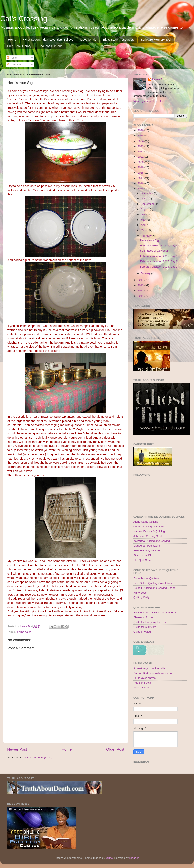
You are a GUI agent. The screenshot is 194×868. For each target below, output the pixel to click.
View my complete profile (148, 101)
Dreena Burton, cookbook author (153, 673)
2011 (141, 296)
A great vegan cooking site (149, 668)
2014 (141, 280)
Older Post (115, 749)
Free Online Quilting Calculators (153, 583)
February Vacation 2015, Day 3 (159, 256)
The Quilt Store (142, 560)
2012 (141, 291)
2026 (141, 130)
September (148, 204)
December (147, 193)
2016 (141, 183)
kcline (109, 858)
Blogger (134, 858)
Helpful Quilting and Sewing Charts (154, 588)
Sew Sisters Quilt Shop (147, 550)
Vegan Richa (141, 688)
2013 (141, 285)
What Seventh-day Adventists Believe (48, 40)
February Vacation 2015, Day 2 (159, 261)
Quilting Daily (141, 597)
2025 (141, 136)
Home (12, 40)
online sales (24, 632)
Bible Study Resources (119, 40)
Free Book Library (19, 46)
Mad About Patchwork (147, 546)
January (146, 273)
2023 (141, 146)
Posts (12, 58)
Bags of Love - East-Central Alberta (155, 612)
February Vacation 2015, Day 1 (159, 267)
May (144, 220)
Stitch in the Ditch (144, 555)
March (145, 230)
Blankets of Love (143, 617)
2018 (141, 173)
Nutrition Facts (142, 683)
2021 (141, 157)
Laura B (157, 79)
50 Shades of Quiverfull (154, 251)
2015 (141, 189)
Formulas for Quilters (146, 578)
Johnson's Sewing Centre (149, 536)
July (144, 214)
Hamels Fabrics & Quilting (149, 531)
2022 (141, 151)
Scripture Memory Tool (156, 40)
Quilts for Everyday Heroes (150, 622)
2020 (141, 162)
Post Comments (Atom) (38, 758)
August (145, 209)
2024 (141, 141)
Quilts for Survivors (145, 627)
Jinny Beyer (140, 593)
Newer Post (17, 749)
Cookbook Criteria (50, 46)
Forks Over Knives (144, 678)
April (144, 225)
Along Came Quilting (146, 522)
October (146, 199)
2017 (141, 178)
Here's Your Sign (150, 240)
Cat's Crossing (24, 19)
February (147, 236)
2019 (141, 167)
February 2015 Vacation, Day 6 (159, 245)
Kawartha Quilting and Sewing (152, 541)
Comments (15, 65)
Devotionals (88, 40)
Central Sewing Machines (149, 526)
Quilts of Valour (142, 632)
